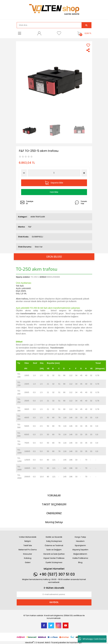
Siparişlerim (80, 545)
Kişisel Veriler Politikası (54, 558)
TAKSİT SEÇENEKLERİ (54, 504)
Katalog (28, 558)
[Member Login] (39, 33)
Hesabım (80, 541)
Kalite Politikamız (80, 558)
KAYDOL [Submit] (54, 602)
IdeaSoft (29, 642)
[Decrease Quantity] (24, 173)
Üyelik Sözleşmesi (54, 562)
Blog (80, 562)
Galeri (28, 562)
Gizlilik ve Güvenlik (54, 537)
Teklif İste (28, 545)
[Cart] (84, 33)
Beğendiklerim (80, 554)
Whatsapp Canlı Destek (92, 639)
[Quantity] (54, 173)
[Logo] (54, 10)
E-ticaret (40, 642)
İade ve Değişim (54, 550)
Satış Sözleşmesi (54, 541)
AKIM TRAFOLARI (38, 217)
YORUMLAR (54, 495)
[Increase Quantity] (84, 173)
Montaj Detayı (54, 522)
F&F (30, 227)
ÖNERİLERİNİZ (54, 513)
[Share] (88, 50)
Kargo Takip (80, 537)
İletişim (28, 541)
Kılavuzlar (28, 554)
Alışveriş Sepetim (80, 550)
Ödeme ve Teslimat (54, 545)
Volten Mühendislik (28, 537)
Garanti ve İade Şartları (54, 554)
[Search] (49, 25)
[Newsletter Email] (54, 594)
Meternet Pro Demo (28, 550)
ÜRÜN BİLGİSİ (54, 257)
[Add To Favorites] (88, 45)
